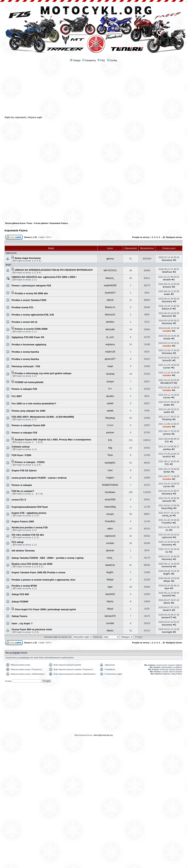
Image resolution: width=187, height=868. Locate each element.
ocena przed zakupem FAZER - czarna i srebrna (39, 478)
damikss (110, 322)
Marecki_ (110, 278)
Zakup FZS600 (20, 602)
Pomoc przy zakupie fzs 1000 (28, 411)
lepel (110, 587)
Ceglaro (110, 478)
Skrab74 (167, 610)
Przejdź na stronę (141, 237)
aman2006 (110, 500)
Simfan (167, 472)
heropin (110, 514)
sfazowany (167, 260)
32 (164, 237)
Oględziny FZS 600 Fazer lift (28, 337)
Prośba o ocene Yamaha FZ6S (29, 300)
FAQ (101, 60)
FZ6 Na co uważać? (23, 491)
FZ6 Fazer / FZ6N (21, 455)
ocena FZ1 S (19, 500)
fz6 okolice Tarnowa (23, 551)
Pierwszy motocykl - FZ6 (26, 366)
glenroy (110, 259)
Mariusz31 (110, 315)
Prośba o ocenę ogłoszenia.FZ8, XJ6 (33, 315)
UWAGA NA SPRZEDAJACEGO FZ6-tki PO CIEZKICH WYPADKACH (54, 270)
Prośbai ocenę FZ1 (22, 307)
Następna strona (174, 237)
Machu (110, 601)
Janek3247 (110, 293)
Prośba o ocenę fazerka (25, 352)
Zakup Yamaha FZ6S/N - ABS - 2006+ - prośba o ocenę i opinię (48, 558)
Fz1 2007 (17, 396)
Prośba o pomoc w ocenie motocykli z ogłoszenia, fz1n (43, 580)
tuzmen (167, 368)
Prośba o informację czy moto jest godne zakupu (43, 373)
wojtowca (110, 344)
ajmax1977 (110, 359)
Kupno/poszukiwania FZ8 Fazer (30, 507)
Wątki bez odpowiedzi (15, 117)
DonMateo (110, 492)
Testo (110, 455)
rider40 (110, 300)
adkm (110, 529)
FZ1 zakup (18, 542)
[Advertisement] (94, 90)
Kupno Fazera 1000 (23, 521)
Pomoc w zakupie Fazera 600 (28, 425)
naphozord (110, 536)
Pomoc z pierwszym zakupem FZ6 (31, 286)
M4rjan (110, 580)
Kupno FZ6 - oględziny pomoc (29, 513)
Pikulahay (110, 418)
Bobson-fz (110, 307)
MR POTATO (110, 271)
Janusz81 (167, 360)
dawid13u (110, 565)
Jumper (110, 382)
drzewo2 (167, 287)
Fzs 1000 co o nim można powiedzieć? (34, 404)
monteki (110, 543)
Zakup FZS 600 (20, 594)
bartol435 (110, 594)
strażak (167, 339)
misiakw (167, 331)
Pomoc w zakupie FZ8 (24, 433)
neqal (110, 366)
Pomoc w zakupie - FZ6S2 (30, 462)
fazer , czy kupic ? (22, 623)
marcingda (167, 632)
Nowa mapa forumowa (28, 258)
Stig (110, 448)
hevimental (167, 567)
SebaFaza (167, 272)
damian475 (110, 616)
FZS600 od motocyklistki (29, 382)
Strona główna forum (15, 223)
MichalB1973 (167, 383)
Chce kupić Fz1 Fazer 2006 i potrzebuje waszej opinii (45, 609)
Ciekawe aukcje (21, 447)
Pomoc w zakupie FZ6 (24, 389)
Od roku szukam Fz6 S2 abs (28, 535)
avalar (167, 294)
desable (167, 280)
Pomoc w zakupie (22, 485)
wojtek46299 (110, 285)
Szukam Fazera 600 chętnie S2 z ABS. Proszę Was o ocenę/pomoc (53, 440)
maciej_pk (167, 516)
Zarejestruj (89, 60)
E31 (110, 440)
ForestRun (110, 521)
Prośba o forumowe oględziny (29, 345)
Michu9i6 (110, 330)
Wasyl (110, 609)
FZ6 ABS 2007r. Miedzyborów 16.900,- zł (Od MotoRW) (43, 417)
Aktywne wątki (35, 117)
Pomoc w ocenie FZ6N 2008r (31, 329)
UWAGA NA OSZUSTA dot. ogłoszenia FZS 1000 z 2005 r (44, 277)
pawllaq (167, 449)
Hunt (110, 470)
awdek (110, 403)
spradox (110, 396)
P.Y (110, 389)
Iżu (167, 552)
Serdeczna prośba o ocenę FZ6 (30, 527)
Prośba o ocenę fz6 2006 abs (31, 293)
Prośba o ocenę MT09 (24, 586)
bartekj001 (110, 463)
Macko (110, 631)
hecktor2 (167, 457)
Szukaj (112, 60)
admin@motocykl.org (103, 735)
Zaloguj (75, 60)
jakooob (110, 551)
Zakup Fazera (19, 616)
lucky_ (110, 558)
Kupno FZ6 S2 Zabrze (24, 471)
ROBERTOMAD (110, 485)
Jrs (167, 530)
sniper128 (110, 352)
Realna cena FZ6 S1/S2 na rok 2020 (32, 564)
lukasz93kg (110, 507)
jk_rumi (110, 337)
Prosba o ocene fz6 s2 (24, 322)
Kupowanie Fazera (16, 230)
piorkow (110, 433)
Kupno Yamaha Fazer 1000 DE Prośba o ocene (39, 572)
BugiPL (110, 572)
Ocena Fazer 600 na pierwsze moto (32, 629)
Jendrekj (110, 374)
